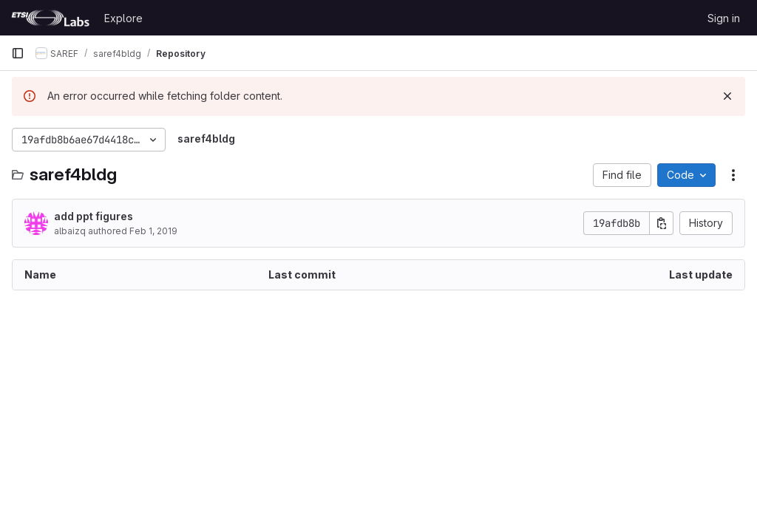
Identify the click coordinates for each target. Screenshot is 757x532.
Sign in (724, 18)
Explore (123, 18)
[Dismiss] (727, 96)
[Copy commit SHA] (662, 223)
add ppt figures (94, 216)
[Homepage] (50, 18)
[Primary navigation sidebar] (18, 53)
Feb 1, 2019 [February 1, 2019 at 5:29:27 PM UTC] (153, 231)
